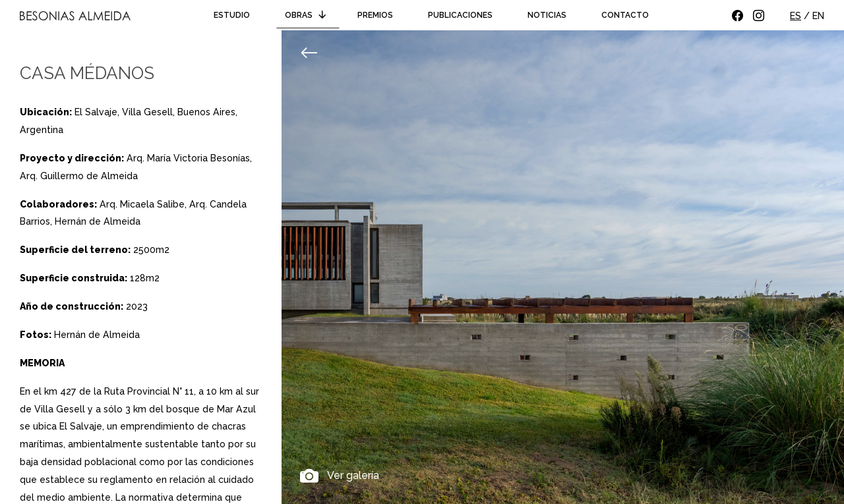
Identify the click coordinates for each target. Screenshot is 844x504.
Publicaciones (460, 15)
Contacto (625, 15)
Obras (308, 15)
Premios (375, 15)
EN (818, 16)
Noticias (547, 15)
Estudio (232, 15)
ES (796, 16)
